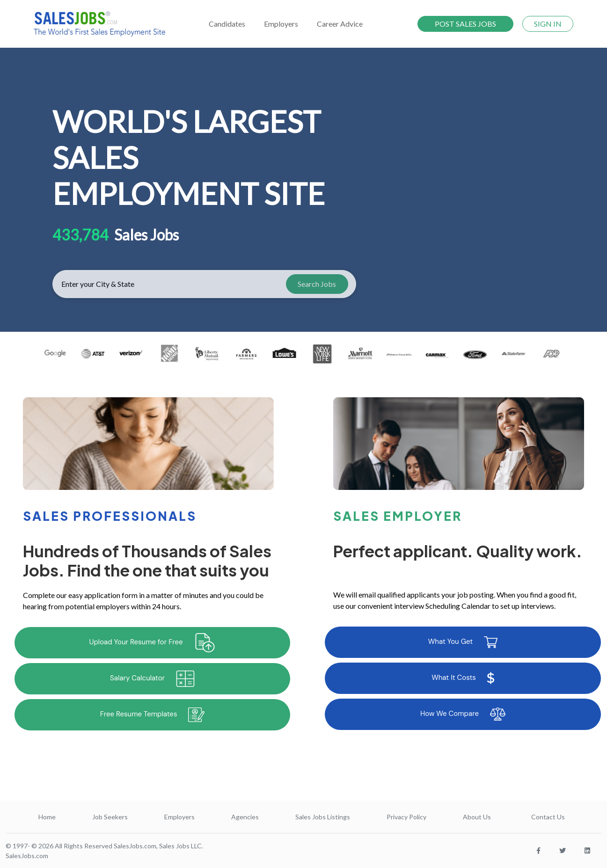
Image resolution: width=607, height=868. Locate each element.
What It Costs (463, 678)
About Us (477, 817)
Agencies (245, 817)
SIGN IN (548, 24)
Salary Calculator (152, 679)
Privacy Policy (406, 817)
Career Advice (340, 24)
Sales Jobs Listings (323, 817)
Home (47, 817)
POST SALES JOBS (465, 24)
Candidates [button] (227, 24)
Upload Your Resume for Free (153, 643)
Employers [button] (281, 24)
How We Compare (463, 714)
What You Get (463, 642)
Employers (179, 817)
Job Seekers (110, 817)
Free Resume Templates (153, 715)
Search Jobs (317, 284)
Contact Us (548, 817)
